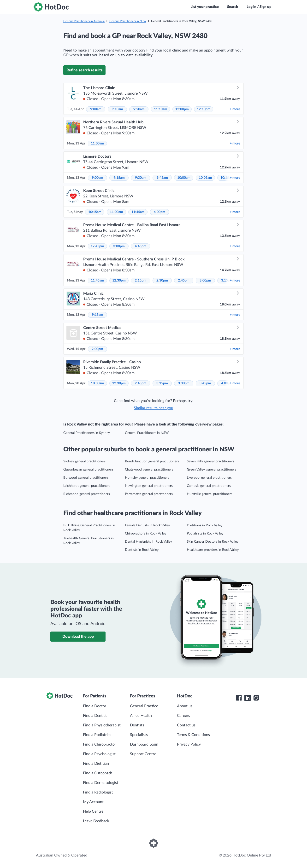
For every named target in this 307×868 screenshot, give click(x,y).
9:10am (117, 109)
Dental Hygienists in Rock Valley (148, 542)
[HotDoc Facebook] (239, 698)
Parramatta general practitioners (149, 494)
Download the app (78, 637)
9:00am (96, 109)
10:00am (184, 178)
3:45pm (205, 383)
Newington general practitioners (149, 486)
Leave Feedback (96, 821)
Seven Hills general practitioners (211, 461)
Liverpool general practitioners (209, 478)
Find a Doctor (95, 706)
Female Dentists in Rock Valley (147, 525)
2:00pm (97, 349)
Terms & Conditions (193, 735)
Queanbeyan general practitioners (88, 470)
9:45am (162, 178)
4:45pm (141, 246)
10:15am (95, 212)
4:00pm (159, 212)
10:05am (205, 178)
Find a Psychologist (99, 754)
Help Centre (93, 811)
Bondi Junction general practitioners (152, 461)
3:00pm (119, 246)
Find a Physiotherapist (102, 725)
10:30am (97, 383)
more (235, 109)
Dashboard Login (144, 744)
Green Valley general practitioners (212, 470)
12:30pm (119, 281)
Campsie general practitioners (209, 486)
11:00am (97, 144)
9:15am (119, 178)
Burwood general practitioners (86, 478)
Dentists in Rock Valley (142, 550)
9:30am (141, 178)
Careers (183, 716)
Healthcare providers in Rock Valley (213, 550)
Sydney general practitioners (84, 461)
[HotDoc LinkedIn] (248, 698)
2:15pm (141, 281)
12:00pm (182, 109)
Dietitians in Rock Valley (205, 525)
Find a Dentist (95, 716)
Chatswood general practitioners (149, 470)
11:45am (138, 212)
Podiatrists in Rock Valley (205, 534)
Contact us (186, 725)
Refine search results (84, 70)
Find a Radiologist (98, 792)
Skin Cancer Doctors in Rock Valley (213, 542)
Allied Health (141, 716)
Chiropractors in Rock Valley (146, 534)
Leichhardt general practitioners (87, 486)
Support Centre (143, 754)
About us (185, 706)
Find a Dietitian (96, 764)
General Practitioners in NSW (128, 21)
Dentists (137, 725)
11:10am (161, 109)
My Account (93, 802)
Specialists (139, 735)
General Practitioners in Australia (84, 21)
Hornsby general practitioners (147, 478)
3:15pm (162, 383)
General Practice (144, 706)
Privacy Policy (189, 744)
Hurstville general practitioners (210, 494)
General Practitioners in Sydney (87, 433)
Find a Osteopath (98, 773)
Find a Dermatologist (101, 783)
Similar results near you (153, 408)
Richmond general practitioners (87, 494)
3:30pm (184, 383)
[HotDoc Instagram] (256, 698)
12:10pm (204, 109)
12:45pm (97, 246)
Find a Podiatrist (97, 735)
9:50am (139, 109)
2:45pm (184, 281)
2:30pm (162, 281)
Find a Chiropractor (100, 744)
